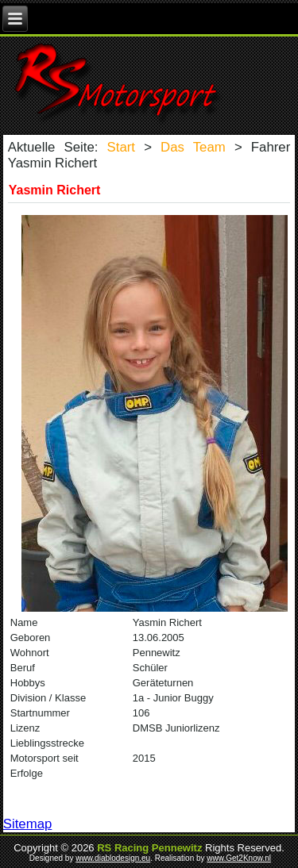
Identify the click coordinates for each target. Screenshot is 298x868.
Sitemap (28, 824)
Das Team (193, 147)
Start (121, 147)
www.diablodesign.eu (113, 858)
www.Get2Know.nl (239, 858)
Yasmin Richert (55, 190)
